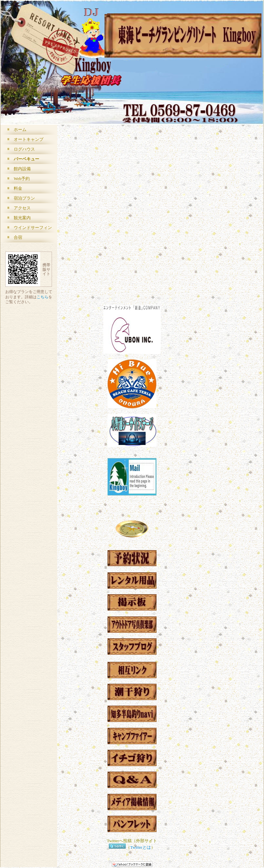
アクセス (22, 208)
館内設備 (22, 169)
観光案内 (22, 218)
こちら (42, 297)
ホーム (20, 130)
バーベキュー (26, 159)
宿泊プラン (24, 198)
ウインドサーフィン (33, 228)
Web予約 (22, 179)
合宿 (18, 237)
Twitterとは (140, 847)
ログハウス (24, 149)
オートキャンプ (29, 139)
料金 (18, 188)
